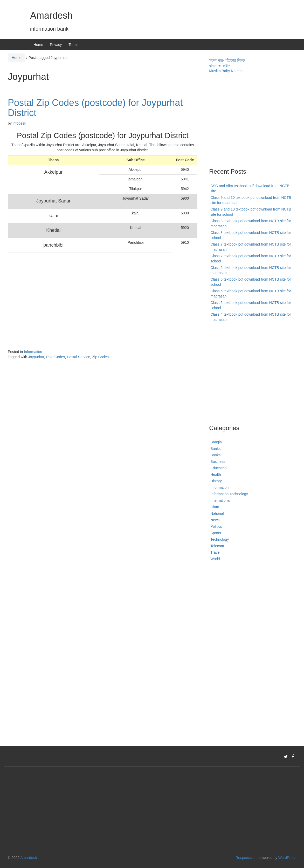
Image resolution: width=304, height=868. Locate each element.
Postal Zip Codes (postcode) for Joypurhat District (95, 108)
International (220, 500)
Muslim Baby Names (226, 71)
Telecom (217, 546)
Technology (220, 539)
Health (216, 474)
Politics (216, 526)
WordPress (287, 858)
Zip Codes (100, 357)
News (215, 520)
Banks (215, 449)
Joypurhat (36, 357)
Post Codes (56, 357)
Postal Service (78, 357)
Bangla (216, 442)
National (217, 513)
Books (215, 455)
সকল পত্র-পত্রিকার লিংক (227, 60)
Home (38, 45)
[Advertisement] (90, 296)
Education (218, 468)
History (216, 481)
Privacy (56, 45)
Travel (215, 552)
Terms (73, 45)
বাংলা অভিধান (220, 66)
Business (218, 462)
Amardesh (51, 15)
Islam (215, 507)
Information (33, 352)
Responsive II (247, 858)
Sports (216, 533)
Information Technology (229, 494)
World (215, 559)
